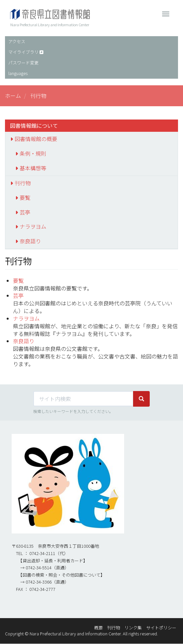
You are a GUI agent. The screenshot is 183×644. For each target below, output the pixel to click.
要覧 (25, 198)
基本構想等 (33, 168)
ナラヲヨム (33, 226)
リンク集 (133, 628)
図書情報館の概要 (36, 139)
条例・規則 (33, 153)
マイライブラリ (23, 52)
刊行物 (23, 183)
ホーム (13, 96)
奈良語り (30, 241)
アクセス (17, 41)
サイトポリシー (161, 628)
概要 (98, 628)
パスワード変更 (23, 63)
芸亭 (25, 212)
